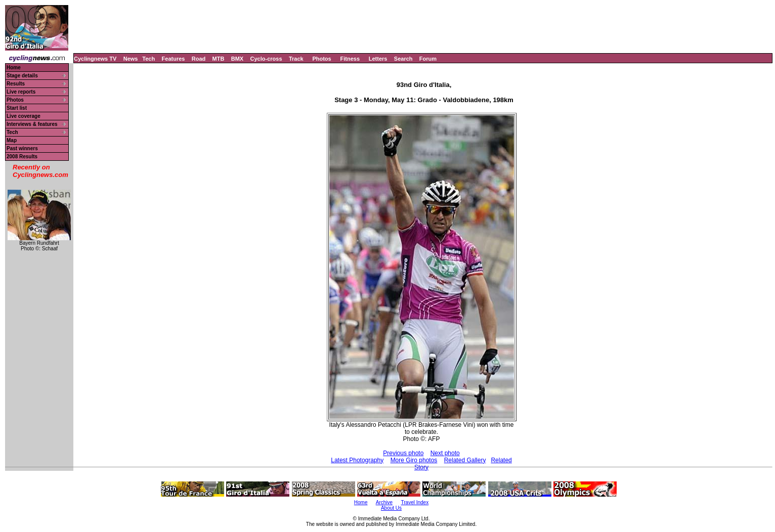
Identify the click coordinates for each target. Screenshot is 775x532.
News (131, 59)
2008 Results (22, 157)
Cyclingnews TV (95, 59)
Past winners (22, 148)
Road (199, 59)
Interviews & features (32, 124)
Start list (17, 108)
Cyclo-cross (266, 59)
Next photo (445, 453)
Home (14, 68)
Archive (384, 502)
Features (174, 59)
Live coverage (24, 116)
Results (16, 84)
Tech (148, 59)
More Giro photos (414, 460)
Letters (378, 59)
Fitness (350, 59)
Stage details (22, 76)
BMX (237, 59)
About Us (391, 508)
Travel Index (415, 502)
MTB (219, 59)
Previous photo (403, 453)
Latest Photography (357, 460)
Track (296, 59)
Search (403, 59)
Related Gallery (465, 460)
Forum (428, 59)
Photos (321, 59)
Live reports (21, 92)
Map (12, 140)
